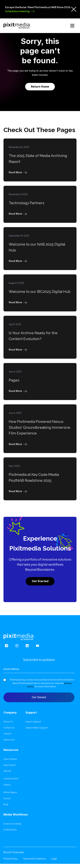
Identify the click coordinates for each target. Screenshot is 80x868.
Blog (6, 804)
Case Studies (10, 759)
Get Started (40, 581)
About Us (8, 722)
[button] (19, 172)
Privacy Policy (11, 859)
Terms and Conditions (34, 859)
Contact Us (9, 728)
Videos (7, 785)
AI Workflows (10, 830)
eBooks (7, 771)
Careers (8, 734)
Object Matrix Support (37, 728)
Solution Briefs (11, 779)
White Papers (10, 792)
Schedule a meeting (17, 11)
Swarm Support (33, 722)
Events (7, 798)
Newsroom (9, 740)
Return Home (40, 87)
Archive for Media (12, 824)
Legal (54, 859)
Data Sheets (10, 765)
